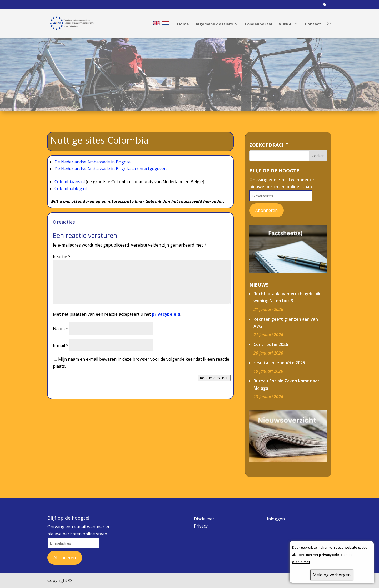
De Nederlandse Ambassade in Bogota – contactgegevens (112, 169)
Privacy (201, 526)
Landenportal (258, 24)
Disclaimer (204, 519)
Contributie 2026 (271, 344)
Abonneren (266, 210)
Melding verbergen (332, 575)
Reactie (62, 257)
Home (183, 24)
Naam (61, 329)
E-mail (61, 345)
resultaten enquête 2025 (279, 363)
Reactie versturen (214, 378)
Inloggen (276, 519)
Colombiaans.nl (70, 182)
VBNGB (286, 24)
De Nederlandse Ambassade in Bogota (93, 162)
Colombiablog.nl (71, 188)
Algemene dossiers (214, 24)
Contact (313, 24)
